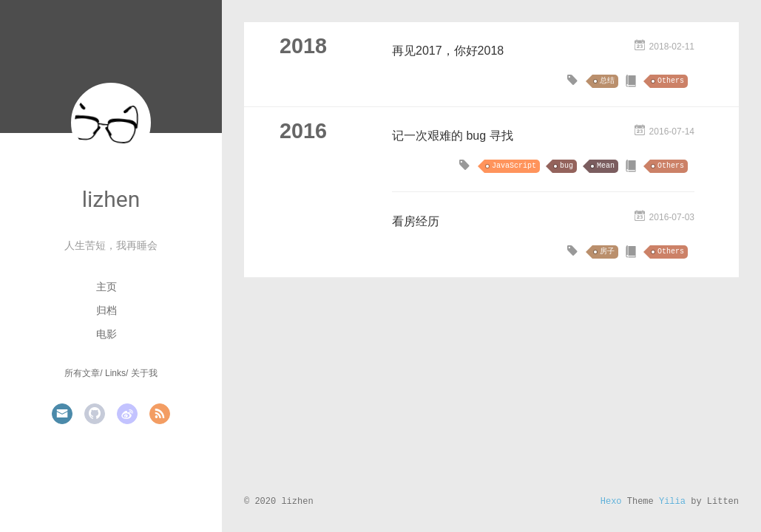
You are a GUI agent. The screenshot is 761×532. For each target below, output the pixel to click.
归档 (106, 310)
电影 (106, 334)
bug (566, 166)
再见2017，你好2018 (448, 51)
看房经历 (416, 221)
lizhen (111, 199)
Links (115, 373)
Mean (606, 166)
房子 (607, 252)
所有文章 (82, 373)
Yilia (672, 502)
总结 (607, 81)
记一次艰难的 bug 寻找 (453, 136)
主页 (106, 287)
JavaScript (514, 166)
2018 (303, 46)
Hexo (611, 502)
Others (671, 81)
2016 (303, 131)
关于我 (144, 373)
